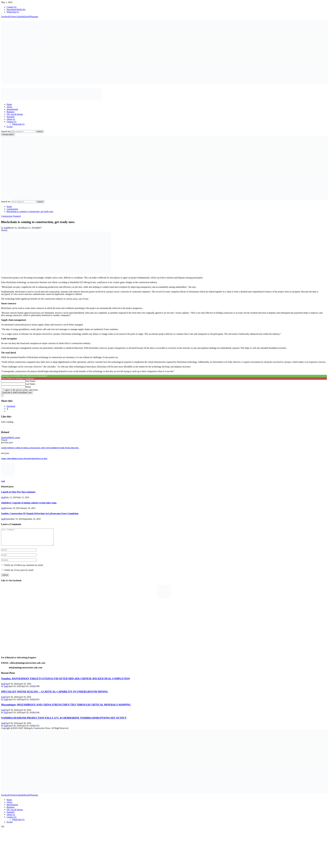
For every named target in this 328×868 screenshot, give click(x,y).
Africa (9, 107)
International (12, 109)
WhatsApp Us (13, 12)
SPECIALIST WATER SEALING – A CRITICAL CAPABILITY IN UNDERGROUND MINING (55, 695)
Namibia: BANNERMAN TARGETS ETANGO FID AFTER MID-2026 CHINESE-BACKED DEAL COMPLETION (65, 682)
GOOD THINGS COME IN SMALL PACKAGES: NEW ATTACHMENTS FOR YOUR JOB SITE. (40, 448)
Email (28, 387)
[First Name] (13, 381)
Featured (10, 117)
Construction (7, 216)
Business (11, 112)
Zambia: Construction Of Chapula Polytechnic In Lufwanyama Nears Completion (40, 513)
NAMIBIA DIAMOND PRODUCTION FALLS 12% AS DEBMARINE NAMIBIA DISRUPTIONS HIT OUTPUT (64, 721)
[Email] (13, 387)
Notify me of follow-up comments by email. (24, 568)
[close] (2, 395)
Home (9, 104)
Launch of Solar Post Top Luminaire (18, 492)
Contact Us (12, 7)
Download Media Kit (16, 9)
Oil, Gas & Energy (15, 114)
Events (10, 127)
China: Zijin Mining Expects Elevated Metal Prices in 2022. (24, 459)
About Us (11, 119)
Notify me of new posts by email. (19, 573)
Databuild (5, 438)
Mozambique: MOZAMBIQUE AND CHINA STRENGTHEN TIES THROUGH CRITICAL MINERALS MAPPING (66, 708)
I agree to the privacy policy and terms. (21, 390)
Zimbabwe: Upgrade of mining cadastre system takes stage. (29, 503)
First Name (30, 381)
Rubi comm (15, 438)
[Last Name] (13, 384)
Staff (6, 228)
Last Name (30, 384)
